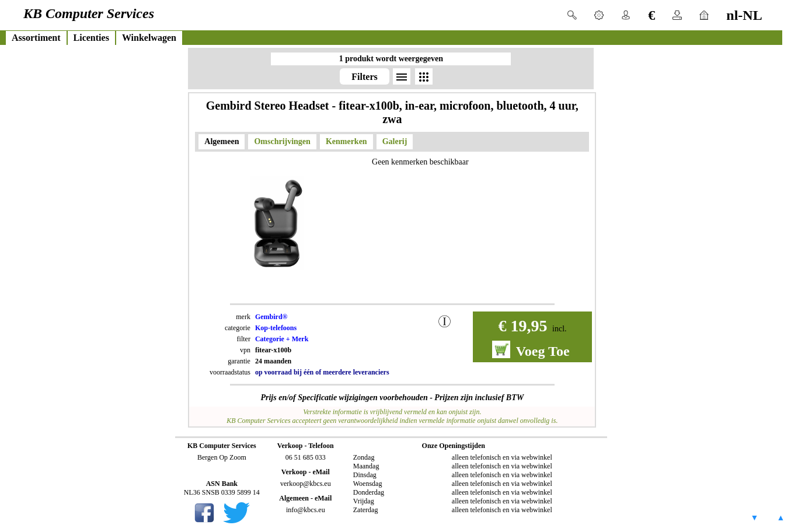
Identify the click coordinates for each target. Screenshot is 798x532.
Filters (364, 77)
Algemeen (222, 141)
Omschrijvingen (282, 141)
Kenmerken (346, 141)
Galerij (395, 141)
